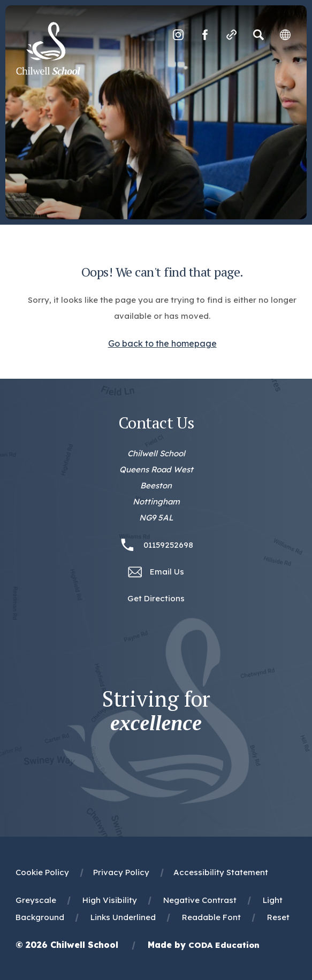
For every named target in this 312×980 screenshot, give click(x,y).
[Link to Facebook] (205, 35)
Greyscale (36, 900)
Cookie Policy (42, 872)
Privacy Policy (121, 872)
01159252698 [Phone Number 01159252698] (168, 545)
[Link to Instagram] (178, 35)
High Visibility (110, 900)
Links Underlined (123, 917)
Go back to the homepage (162, 343)
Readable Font (211, 917)
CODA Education (224, 945)
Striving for (156, 711)
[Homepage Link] (48, 72)
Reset (278, 917)
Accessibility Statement (221, 872)
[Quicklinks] (232, 35)
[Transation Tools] (285, 35)
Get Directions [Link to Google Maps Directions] (156, 598)
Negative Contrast (200, 900)
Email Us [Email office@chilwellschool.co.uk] (167, 572)
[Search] (258, 35)
